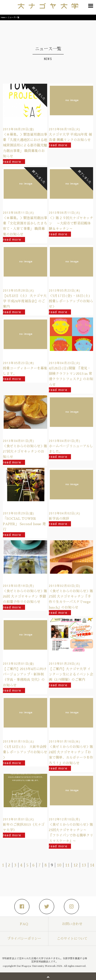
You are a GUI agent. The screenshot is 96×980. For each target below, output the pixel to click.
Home (3, 17)
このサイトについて (72, 939)
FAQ (24, 924)
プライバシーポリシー (24, 939)
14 (92, 865)
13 (84, 865)
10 (59, 865)
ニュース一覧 (14, 17)
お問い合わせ (72, 924)
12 (76, 865)
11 (67, 865)
